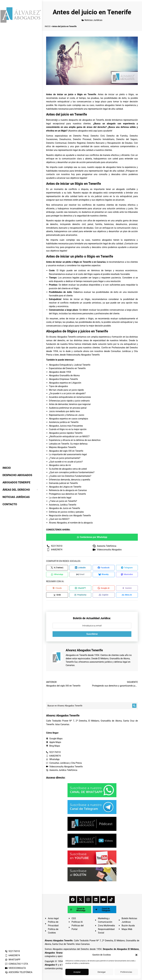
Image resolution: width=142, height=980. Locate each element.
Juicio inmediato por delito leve (64, 411)
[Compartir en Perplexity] (80, 596)
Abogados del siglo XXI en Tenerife (66, 451)
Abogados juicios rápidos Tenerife (66, 433)
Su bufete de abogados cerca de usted (68, 469)
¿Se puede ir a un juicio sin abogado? (67, 393)
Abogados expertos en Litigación (65, 383)
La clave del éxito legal (60, 498)
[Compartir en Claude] (57, 589)
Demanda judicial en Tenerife (63, 483)
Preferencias (126, 972)
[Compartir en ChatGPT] (80, 589)
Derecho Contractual (56, 143)
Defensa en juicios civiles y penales (66, 512)
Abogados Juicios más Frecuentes (66, 426)
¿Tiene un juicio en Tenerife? (63, 501)
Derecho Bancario (96, 143)
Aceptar (77, 972)
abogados (111, 167)
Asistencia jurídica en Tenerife (64, 422)
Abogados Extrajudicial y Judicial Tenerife (70, 365)
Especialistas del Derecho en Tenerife (67, 368)
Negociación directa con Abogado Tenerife (70, 516)
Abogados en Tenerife (76, 656)
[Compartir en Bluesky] (104, 575)
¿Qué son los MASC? (59, 519)
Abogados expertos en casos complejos (68, 419)
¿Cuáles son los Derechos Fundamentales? (70, 476)
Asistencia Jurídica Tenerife (63, 505)
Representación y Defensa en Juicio (67, 415)
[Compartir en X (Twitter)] (57, 568)
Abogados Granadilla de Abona (64, 375)
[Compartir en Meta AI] (127, 596)
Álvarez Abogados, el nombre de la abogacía (71, 523)
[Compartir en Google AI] (104, 589)
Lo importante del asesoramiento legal (68, 454)
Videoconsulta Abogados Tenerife (83, 355)
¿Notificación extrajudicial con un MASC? (69, 436)
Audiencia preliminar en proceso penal (68, 408)
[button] (136, 955)
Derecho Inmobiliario (104, 139)
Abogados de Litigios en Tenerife (65, 487)
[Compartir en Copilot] (104, 596)
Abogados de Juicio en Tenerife (64, 508)
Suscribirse (92, 635)
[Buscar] (134, 707)
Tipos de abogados (58, 386)
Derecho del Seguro (127, 139)
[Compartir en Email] (80, 575)
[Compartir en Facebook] (104, 568)
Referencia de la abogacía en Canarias (68, 490)
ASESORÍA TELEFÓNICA (19, 972)
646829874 (12, 955)
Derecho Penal (81, 136)
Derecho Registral (77, 143)
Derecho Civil (98, 136)
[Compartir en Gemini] (127, 589)
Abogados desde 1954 (60, 372)
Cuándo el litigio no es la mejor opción (68, 429)
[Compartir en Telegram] (127, 568)
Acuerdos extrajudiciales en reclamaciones (70, 397)
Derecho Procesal (82, 139)
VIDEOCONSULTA (15, 968)
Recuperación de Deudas (120, 143)
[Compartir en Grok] (57, 596)
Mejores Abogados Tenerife (62, 447)
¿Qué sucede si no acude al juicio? (66, 462)
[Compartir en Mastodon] (127, 575)
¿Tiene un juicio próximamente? (65, 458)
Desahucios (65, 139)
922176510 (12, 951)
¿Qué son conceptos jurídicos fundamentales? (72, 472)
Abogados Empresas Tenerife (63, 379)
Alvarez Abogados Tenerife (62, 337)
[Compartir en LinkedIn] (80, 568)
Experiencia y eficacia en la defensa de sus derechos (75, 440)
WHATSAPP (13, 960)
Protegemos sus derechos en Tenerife (67, 494)
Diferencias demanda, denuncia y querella (70, 480)
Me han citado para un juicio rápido (66, 390)
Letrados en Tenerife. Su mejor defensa (68, 444)
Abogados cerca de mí (60, 465)
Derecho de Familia (117, 136)
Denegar (102, 972)
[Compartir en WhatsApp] (57, 575)
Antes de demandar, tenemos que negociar (70, 404)
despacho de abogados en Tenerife (86, 120)
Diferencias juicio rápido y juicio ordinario (69, 401)
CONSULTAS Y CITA (16, 964)
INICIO (48, 26)
